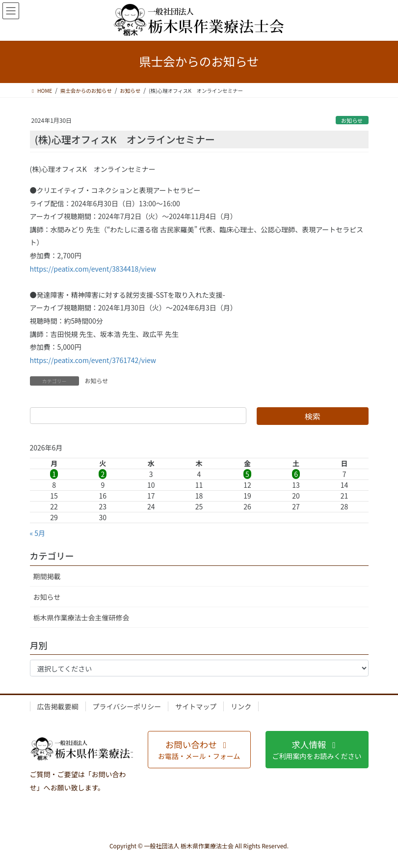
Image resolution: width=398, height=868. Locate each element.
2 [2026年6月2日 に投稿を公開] (103, 474)
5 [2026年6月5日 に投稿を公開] (247, 474)
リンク (241, 706)
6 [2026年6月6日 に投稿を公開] (296, 474)
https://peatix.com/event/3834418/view (93, 269)
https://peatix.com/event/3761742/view (93, 360)
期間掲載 (47, 576)
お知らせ (352, 120)
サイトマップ (196, 706)
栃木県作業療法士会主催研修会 (81, 617)
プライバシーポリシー (127, 706)
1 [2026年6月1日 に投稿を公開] (54, 474)
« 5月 (38, 533)
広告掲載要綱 (58, 706)
